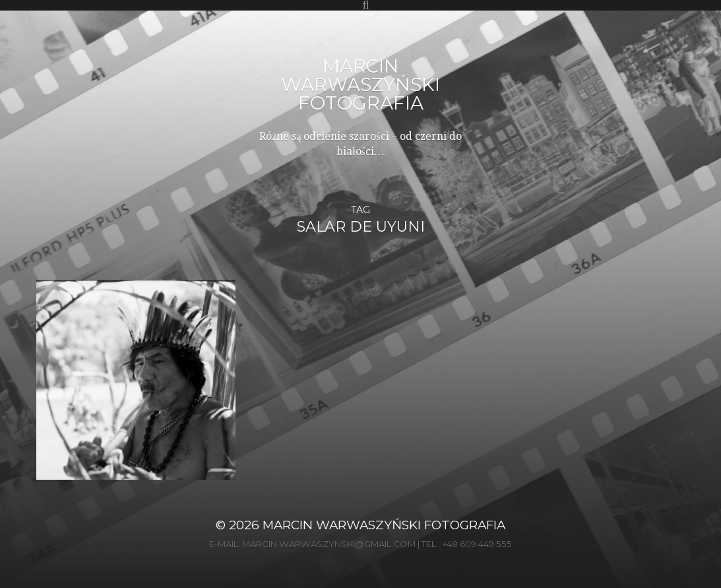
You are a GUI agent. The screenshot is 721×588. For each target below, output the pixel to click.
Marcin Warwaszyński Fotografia (360, 84)
